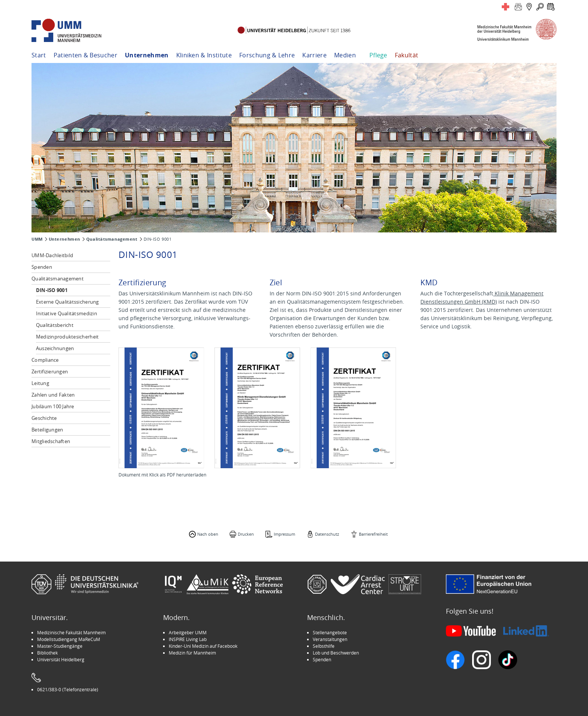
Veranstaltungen (330, 639)
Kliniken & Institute (204, 55)
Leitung (40, 383)
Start (39, 55)
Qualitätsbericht (55, 325)
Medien (345, 55)
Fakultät (407, 55)
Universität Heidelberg (61, 659)
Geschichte (44, 418)
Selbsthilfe (324, 646)
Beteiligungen (47, 430)
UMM (37, 239)
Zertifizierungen (50, 371)
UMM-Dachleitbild (52, 255)
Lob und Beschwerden (336, 653)
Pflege (378, 55)
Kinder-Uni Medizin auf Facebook (203, 646)
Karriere (314, 55)
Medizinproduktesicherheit (67, 337)
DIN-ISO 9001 (52, 290)
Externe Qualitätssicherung (67, 302)
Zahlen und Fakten (53, 395)
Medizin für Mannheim (192, 653)
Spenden (42, 267)
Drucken (246, 534)
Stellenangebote (330, 632)
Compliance (45, 360)
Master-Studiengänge (60, 646)
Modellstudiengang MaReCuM (69, 639)
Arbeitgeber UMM (188, 632)
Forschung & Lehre (267, 55)
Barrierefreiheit (373, 534)
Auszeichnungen (55, 348)
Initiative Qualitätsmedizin (67, 313)
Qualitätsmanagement (112, 239)
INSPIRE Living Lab (188, 639)
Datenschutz (327, 534)
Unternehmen (147, 55)
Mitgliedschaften (51, 441)
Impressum (284, 534)
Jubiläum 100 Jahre (53, 406)
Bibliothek (47, 653)
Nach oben (208, 534)
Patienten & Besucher (85, 55)
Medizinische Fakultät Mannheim (71, 632)
